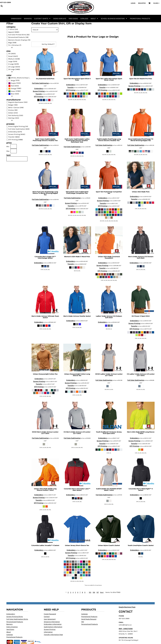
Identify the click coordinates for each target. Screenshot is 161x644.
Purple (13, 83)
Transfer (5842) (14, 137)
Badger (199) (13, 105)
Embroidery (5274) (15, 132)
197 (98, 592)
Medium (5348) (14, 59)
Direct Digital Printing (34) (18, 126)
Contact (47, 617)
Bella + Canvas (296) (16, 107)
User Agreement (50, 619)
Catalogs (10, 635)
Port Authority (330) (16, 115)
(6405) (20, 78)
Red (12, 86)
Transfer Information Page (53, 635)
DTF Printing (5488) (16, 140)
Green (13, 91)
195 (90, 592)
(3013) (14, 86)
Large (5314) (13, 61)
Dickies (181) (13, 110)
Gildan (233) (13, 113)
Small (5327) (13, 56)
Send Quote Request (89, 619)
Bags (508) (12, 43)
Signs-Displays (12, 627)
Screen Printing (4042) (17, 134)
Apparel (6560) (14, 32)
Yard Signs (10, 629)
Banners (10, 624)
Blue (13, 94)
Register (142, 3)
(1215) (14, 81)
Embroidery (39, 88)
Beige (13, 80)
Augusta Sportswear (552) (18, 102)
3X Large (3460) (14, 69)
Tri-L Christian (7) (15, 45)
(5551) (14, 94)
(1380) (15, 89)
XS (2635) (12, 54)
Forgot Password (50, 614)
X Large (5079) (14, 64)
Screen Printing (39, 91)
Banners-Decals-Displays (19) (19, 40)
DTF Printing (39, 97)
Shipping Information (52, 622)
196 (94, 592)
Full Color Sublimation (40, 83)
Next (102, 592)
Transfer (39, 94)
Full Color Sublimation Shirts (17, 619)
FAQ (83, 622)
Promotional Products (14, 637)
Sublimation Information (53, 627)
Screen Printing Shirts (15, 617)
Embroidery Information (53, 624)
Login (133, 3)
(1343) (15, 83)
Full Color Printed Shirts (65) (19, 35)
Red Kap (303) (14, 118)
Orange (14, 88)
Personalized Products (15, 622)
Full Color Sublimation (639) (19, 129)
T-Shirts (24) (13, 29)
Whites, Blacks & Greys (20, 78)
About (9, 632)
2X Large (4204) (14, 67)
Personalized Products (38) (18, 37)
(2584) (15, 91)
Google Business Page (127, 607)
